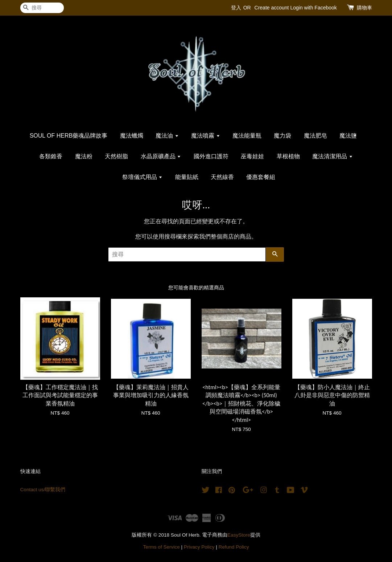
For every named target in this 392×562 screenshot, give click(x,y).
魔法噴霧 (205, 136)
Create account (272, 8)
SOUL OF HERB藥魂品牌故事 (69, 136)
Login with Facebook (313, 8)
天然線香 (222, 177)
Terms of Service (162, 547)
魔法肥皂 (315, 136)
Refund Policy (234, 547)
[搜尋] (42, 8)
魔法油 (167, 136)
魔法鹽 (348, 136)
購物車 (364, 8)
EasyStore (239, 535)
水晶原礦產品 (161, 156)
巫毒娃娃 (252, 156)
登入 (236, 8)
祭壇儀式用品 (142, 177)
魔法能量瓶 (247, 136)
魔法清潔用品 (332, 156)
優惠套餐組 (261, 177)
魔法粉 (84, 156)
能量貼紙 (187, 177)
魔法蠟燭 (132, 136)
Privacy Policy (199, 547)
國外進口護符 (211, 156)
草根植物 (288, 156)
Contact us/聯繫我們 (43, 490)
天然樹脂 (116, 156)
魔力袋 (282, 136)
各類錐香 (51, 156)
